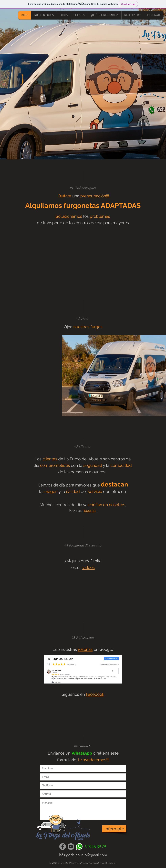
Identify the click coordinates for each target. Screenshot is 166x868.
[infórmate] (114, 829)
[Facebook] (63, 847)
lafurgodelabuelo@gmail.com (83, 855)
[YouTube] (71, 847)
